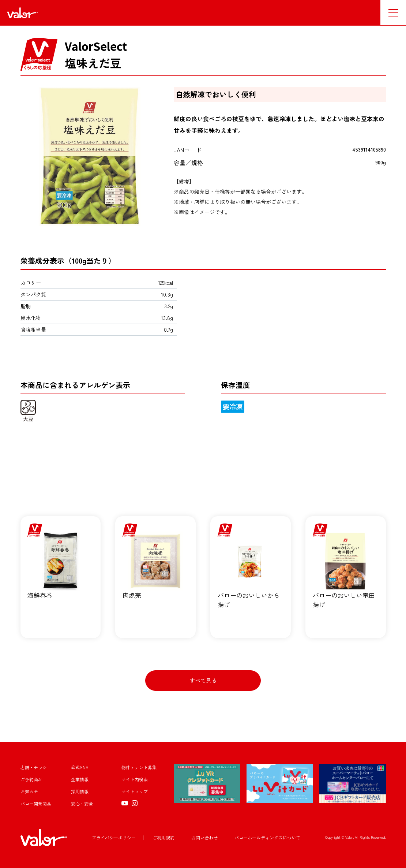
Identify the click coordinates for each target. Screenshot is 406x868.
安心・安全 (82, 804)
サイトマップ (135, 792)
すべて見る (203, 680)
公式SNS (80, 768)
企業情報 (80, 780)
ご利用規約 (163, 837)
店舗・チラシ (34, 768)
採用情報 (80, 792)
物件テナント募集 (139, 768)
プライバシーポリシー (114, 837)
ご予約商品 (31, 780)
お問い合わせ (204, 837)
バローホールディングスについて (267, 837)
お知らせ (29, 792)
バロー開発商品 (36, 804)
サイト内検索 (135, 780)
